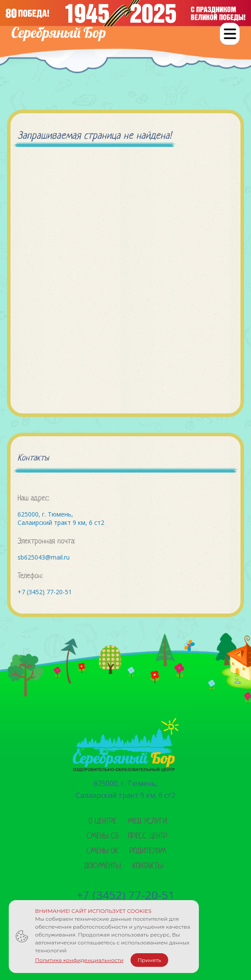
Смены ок (103, 851)
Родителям (148, 851)
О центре (103, 821)
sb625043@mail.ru (44, 557)
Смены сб (103, 836)
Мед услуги (147, 821)
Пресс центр (148, 836)
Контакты (148, 866)
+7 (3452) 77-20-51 (45, 592)
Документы (103, 866)
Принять (149, 960)
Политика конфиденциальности (79, 960)
